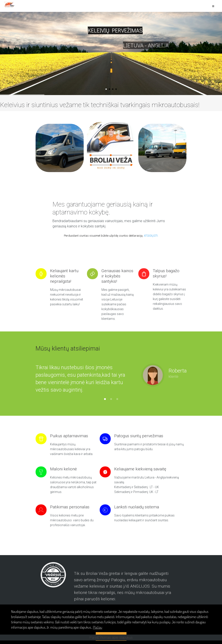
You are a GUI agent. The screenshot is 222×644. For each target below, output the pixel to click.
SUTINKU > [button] (111, 636)
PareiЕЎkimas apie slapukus (111, 641)
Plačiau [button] (97, 627)
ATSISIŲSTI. (151, 236)
